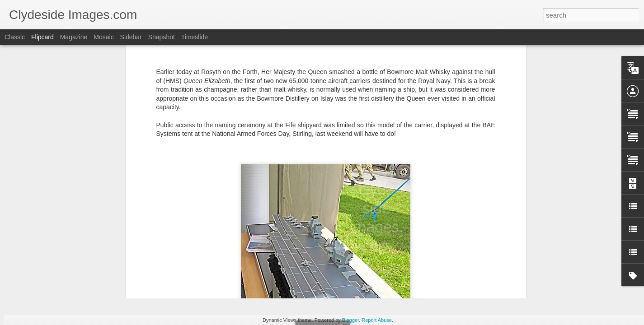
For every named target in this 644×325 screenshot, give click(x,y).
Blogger (350, 320)
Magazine (74, 37)
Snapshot (162, 37)
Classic (15, 37)
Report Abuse (377, 320)
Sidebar (131, 37)
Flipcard (42, 37)
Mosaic (103, 37)
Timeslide (195, 37)
